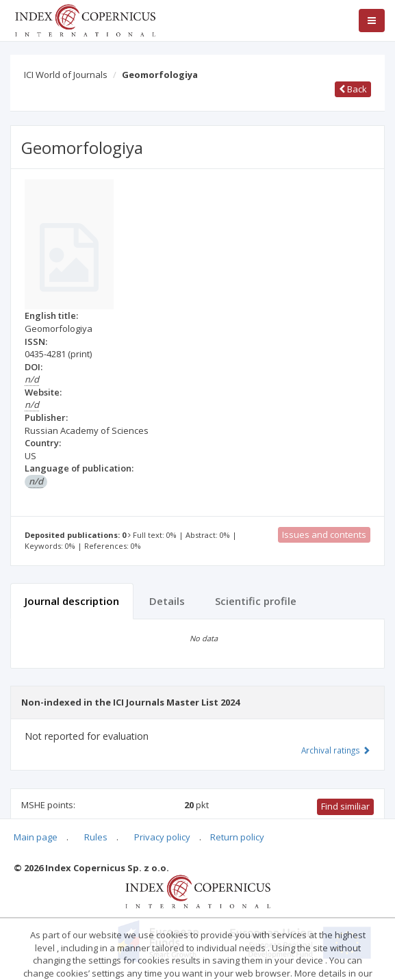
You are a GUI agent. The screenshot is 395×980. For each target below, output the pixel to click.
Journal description (72, 601)
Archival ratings (336, 750)
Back (353, 89)
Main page (36, 837)
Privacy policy (162, 837)
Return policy (237, 837)
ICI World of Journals (66, 75)
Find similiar (345, 806)
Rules (96, 837)
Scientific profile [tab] (256, 601)
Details (167, 601)
